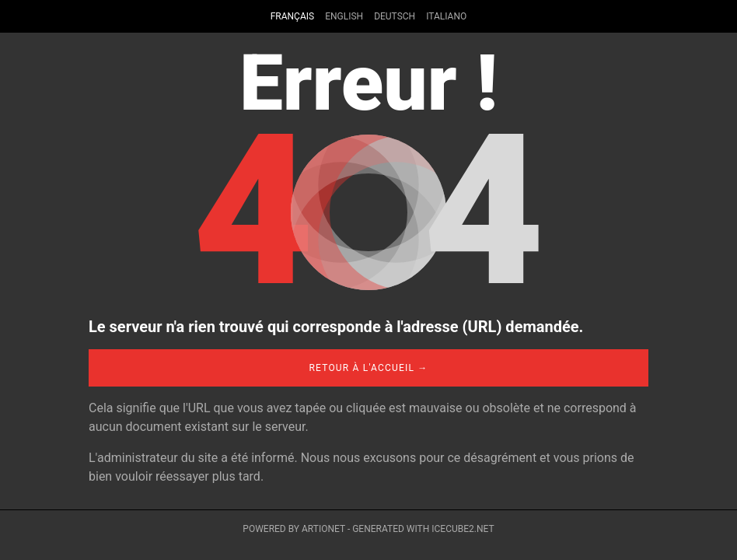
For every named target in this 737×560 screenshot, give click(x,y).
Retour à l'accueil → (368, 368)
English (344, 16)
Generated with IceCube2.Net (423, 529)
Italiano (446, 16)
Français (292, 16)
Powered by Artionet (294, 529)
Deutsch (395, 16)
